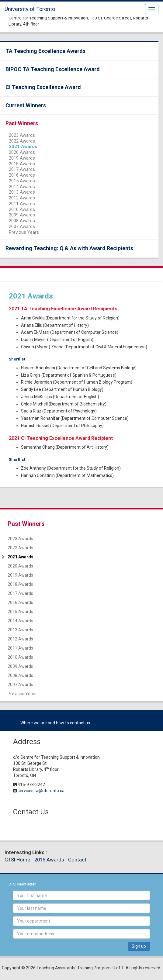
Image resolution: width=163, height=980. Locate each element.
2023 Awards (22, 135)
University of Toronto (30, 9)
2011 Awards (22, 204)
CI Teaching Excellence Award (43, 87)
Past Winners (22, 123)
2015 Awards (22, 181)
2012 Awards (22, 198)
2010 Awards (22, 209)
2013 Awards (22, 192)
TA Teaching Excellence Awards (45, 51)
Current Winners (26, 105)
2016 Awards (22, 175)
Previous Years (24, 232)
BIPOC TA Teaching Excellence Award (53, 69)
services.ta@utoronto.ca (41, 791)
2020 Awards (22, 152)
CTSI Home (17, 860)
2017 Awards (22, 169)
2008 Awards (22, 221)
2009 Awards (22, 215)
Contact (77, 860)
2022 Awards (22, 141)
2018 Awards (22, 164)
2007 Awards (22, 226)
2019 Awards (22, 158)
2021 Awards (23, 147)
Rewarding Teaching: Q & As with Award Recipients (69, 248)
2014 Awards (22, 187)
